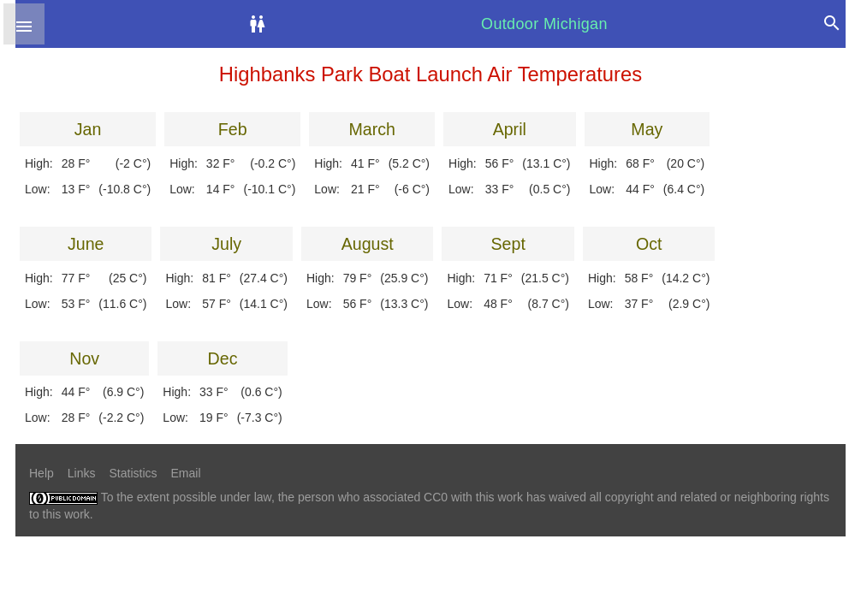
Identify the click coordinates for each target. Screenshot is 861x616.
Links (82, 473)
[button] (24, 24)
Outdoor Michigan (544, 24)
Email (186, 473)
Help (42, 473)
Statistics (133, 473)
